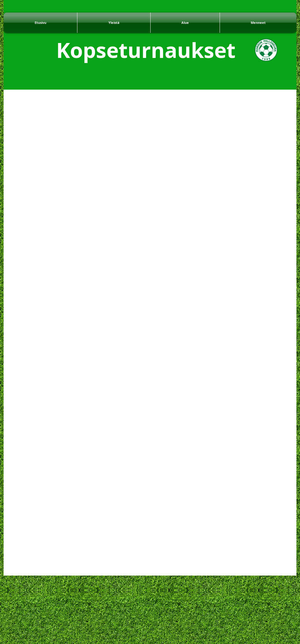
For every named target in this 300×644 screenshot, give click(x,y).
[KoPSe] (266, 50)
